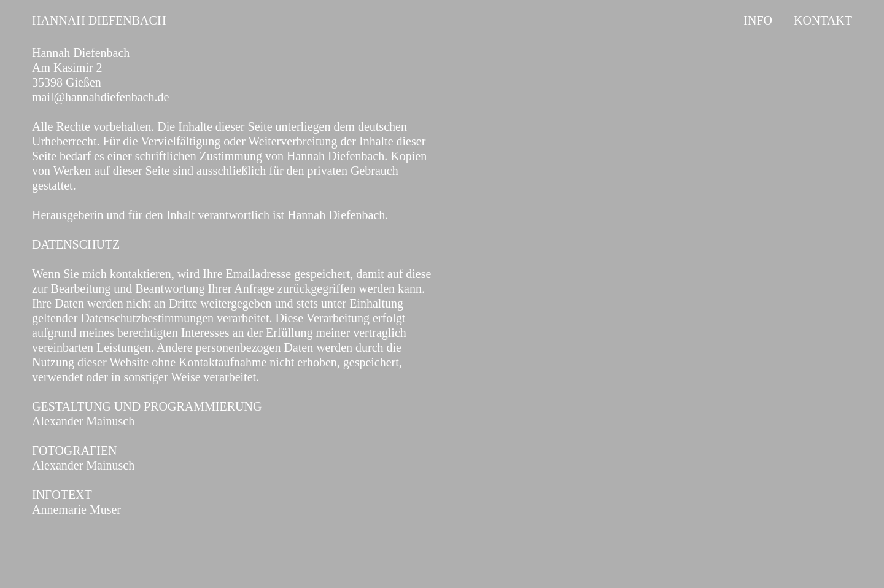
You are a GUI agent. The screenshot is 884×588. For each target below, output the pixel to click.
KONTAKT (823, 20)
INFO (758, 20)
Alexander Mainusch (83, 421)
